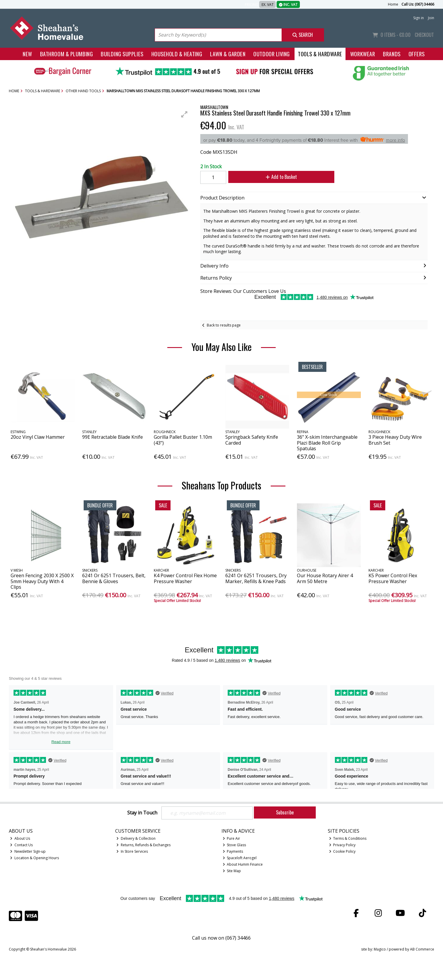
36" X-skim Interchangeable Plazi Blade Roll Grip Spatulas (327, 443)
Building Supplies (122, 54)
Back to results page (224, 325)
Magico (380, 949)
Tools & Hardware (320, 54)
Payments (233, 851)
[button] (184, 114)
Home (393, 4)
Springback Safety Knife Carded (252, 440)
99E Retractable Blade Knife (113, 437)
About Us (20, 838)
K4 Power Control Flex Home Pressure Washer (185, 578)
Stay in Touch (142, 813)
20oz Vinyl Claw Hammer (38, 437)
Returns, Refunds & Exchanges (143, 845)
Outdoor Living (272, 54)
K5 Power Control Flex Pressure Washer (393, 578)
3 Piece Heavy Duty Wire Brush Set (395, 440)
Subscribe (285, 812)
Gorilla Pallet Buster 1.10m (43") (183, 440)
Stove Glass (234, 845)
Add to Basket (281, 177)
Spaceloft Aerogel (240, 858)
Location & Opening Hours (34, 858)
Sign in (419, 18)
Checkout (424, 35)
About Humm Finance (243, 864)
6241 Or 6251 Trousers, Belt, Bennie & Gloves (114, 578)
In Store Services (132, 851)
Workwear (363, 54)
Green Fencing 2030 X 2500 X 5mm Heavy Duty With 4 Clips (42, 581)
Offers (417, 54)
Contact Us (21, 845)
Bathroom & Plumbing (67, 54)
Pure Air (232, 838)
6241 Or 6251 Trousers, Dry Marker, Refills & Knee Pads (256, 578)
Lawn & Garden (228, 54)
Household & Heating (177, 54)
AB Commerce (422, 949)
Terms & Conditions (348, 838)
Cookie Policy (342, 851)
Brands (392, 54)
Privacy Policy (342, 845)
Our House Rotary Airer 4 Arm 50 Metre (325, 578)
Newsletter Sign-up (28, 851)
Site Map (232, 871)
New (27, 54)
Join (431, 18)
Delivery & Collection (136, 838)
